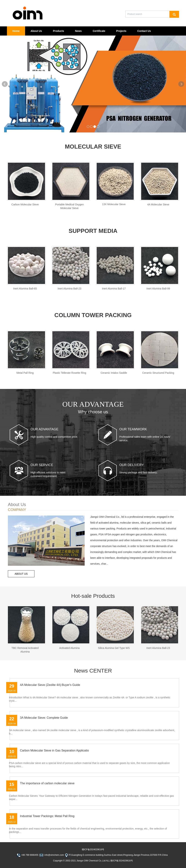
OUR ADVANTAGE (44, 429)
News (78, 31)
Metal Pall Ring (25, 373)
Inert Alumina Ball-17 (114, 289)
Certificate (99, 31)
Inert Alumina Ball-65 (25, 289)
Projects (121, 31)
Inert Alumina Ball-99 (158, 289)
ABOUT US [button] (21, 574)
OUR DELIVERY (132, 465)
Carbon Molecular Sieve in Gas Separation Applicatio (54, 750)
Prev (5, 84)
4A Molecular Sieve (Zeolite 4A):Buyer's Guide (50, 685)
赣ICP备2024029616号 (93, 849)
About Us (36, 31)
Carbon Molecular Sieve (25, 204)
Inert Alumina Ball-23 (69, 289)
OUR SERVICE (42, 465)
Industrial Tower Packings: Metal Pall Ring (47, 816)
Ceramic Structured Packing (158, 373)
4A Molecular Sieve (158, 204)
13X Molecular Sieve (114, 204)
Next (181, 84)
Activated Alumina (69, 648)
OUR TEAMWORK (133, 429)
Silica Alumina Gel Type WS (114, 648)
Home (16, 31)
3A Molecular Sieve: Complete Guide (44, 718)
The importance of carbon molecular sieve (47, 783)
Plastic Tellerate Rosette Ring (69, 373)
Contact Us (144, 31)
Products (58, 31)
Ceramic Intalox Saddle (114, 373)
